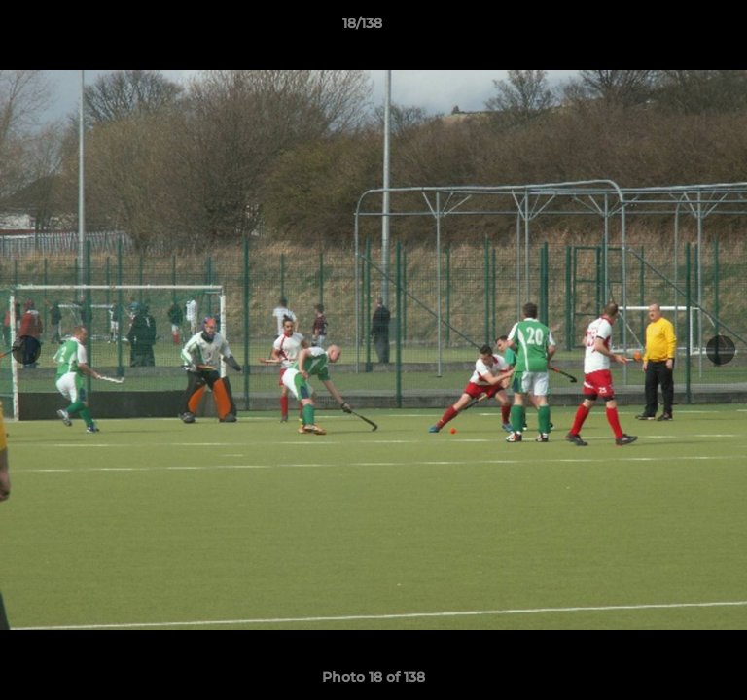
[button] (677, 28)
